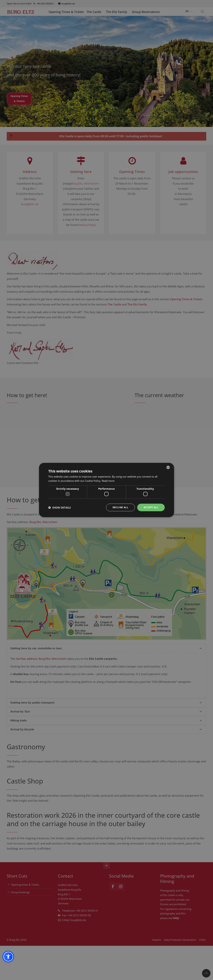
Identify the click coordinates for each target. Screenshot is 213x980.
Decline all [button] (120, 507)
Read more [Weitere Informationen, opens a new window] (108, 481)
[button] (8, 957)
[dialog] (106, 490)
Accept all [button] (151, 507)
